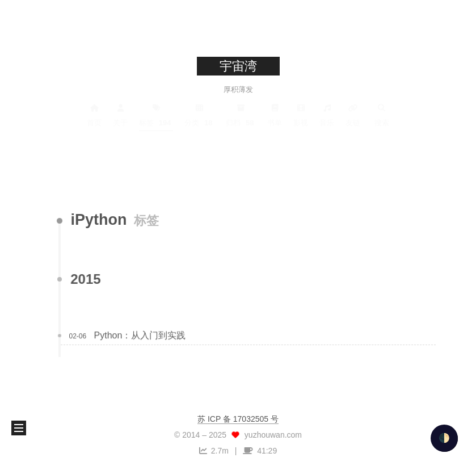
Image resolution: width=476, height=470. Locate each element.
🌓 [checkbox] (444, 438)
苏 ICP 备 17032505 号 (238, 419)
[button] (19, 428)
